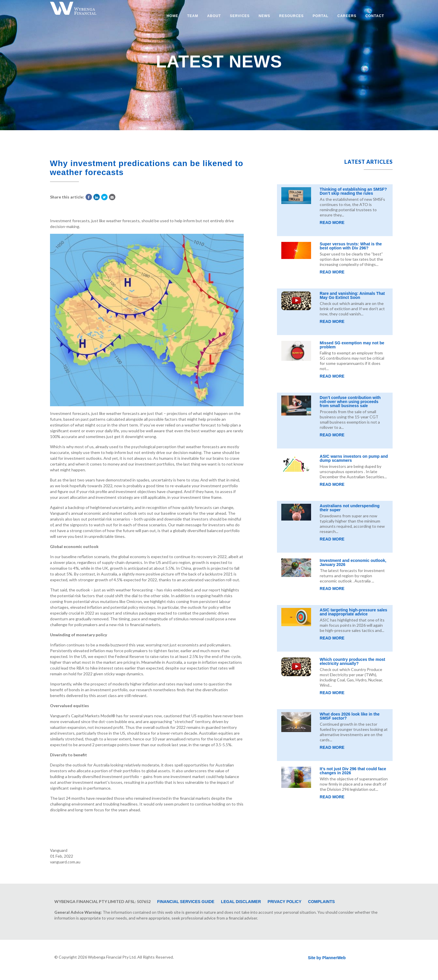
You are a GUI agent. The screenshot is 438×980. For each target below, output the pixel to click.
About (214, 16)
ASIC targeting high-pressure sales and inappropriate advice (353, 612)
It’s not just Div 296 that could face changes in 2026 (353, 771)
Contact (375, 16)
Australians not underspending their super (350, 508)
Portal (321, 16)
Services (240, 16)
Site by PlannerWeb (327, 958)
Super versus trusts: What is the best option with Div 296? (351, 246)
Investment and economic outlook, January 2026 (353, 562)
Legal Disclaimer (241, 902)
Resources (292, 16)
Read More (332, 223)
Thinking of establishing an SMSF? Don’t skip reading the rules (353, 191)
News (265, 16)
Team (193, 16)
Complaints (322, 902)
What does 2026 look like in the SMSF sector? (350, 716)
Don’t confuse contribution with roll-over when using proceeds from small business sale (350, 402)
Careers (347, 16)
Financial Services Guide (186, 902)
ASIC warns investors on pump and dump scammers (354, 458)
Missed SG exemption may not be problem (352, 345)
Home (172, 16)
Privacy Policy (285, 902)
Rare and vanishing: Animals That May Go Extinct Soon (352, 295)
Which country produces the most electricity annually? (352, 661)
